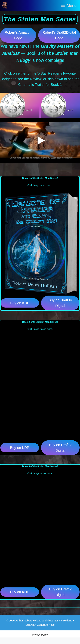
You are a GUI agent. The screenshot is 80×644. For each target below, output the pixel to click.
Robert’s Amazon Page (18, 35)
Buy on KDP (20, 303)
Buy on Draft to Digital (60, 303)
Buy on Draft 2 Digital (60, 448)
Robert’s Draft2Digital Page (59, 35)
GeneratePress (46, 625)
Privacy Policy (40, 635)
